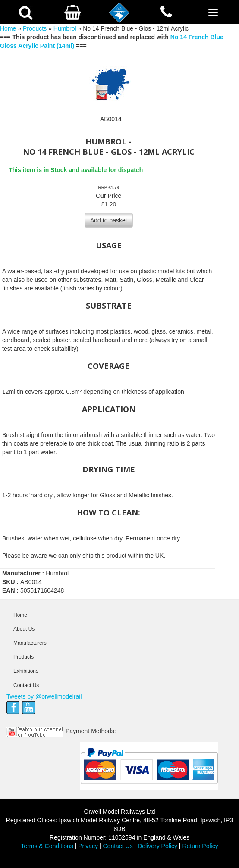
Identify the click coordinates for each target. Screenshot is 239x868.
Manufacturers (30, 643)
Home (8, 28)
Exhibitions (26, 671)
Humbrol (65, 28)
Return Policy (200, 846)
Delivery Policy (157, 846)
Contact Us (26, 685)
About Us (24, 629)
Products (35, 28)
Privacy (88, 846)
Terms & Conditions (47, 846)
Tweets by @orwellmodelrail (44, 696)
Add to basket (109, 220)
